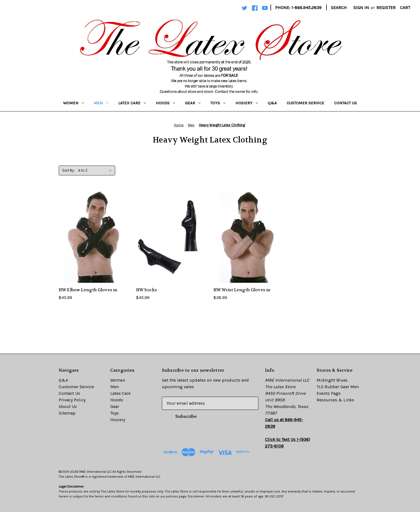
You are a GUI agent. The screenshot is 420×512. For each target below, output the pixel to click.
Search (339, 8)
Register (386, 8)
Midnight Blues (332, 380)
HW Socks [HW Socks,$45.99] (147, 290)
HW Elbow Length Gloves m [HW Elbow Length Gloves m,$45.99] (88, 290)
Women (74, 103)
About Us (68, 406)
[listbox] (96, 170)
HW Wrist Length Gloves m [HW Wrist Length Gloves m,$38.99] (242, 290)
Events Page (329, 393)
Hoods (165, 103)
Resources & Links (335, 400)
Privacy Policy (72, 400)
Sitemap (67, 413)
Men (101, 103)
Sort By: (68, 170)
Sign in (361, 8)
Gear (193, 103)
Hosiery (247, 103)
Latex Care (132, 103)
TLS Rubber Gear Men (338, 387)
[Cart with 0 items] (405, 8)
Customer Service (305, 103)
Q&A (272, 103)
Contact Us (346, 103)
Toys (218, 103)
